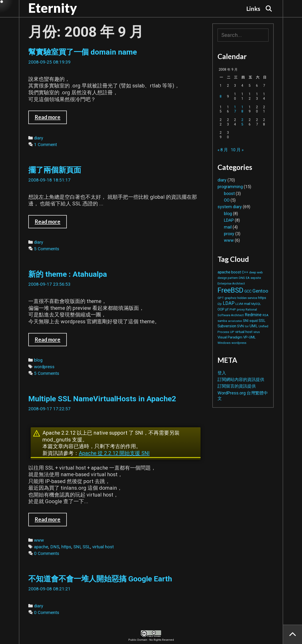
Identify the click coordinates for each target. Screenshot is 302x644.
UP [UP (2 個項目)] (232, 332)
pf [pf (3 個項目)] (227, 309)
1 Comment (45, 145)
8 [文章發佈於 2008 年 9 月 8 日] (221, 97)
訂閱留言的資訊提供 (237, 386)
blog (38, 360)
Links (253, 9)
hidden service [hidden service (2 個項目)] (247, 298)
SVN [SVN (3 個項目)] (240, 326)
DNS (55, 547)
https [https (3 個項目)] (262, 298)
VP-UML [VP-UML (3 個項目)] (249, 337)
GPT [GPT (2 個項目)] (221, 298)
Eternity (53, 8)
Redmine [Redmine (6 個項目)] (253, 315)
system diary (230, 207)
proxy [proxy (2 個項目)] (241, 309)
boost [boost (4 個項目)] (236, 272)
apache (41, 547)
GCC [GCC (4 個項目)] (248, 291)
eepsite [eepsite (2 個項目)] (256, 278)
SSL (86, 547)
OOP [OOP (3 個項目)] (221, 309)
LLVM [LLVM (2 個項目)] (239, 304)
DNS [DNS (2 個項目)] (242, 278)
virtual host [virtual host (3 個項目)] (244, 332)
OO (227, 200)
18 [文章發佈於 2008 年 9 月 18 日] (242, 109)
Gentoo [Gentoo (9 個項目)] (260, 291)
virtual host (103, 547)
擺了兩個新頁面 (55, 170)
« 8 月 (223, 150)
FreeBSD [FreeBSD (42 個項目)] (231, 290)
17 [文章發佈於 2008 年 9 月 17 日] (235, 109)
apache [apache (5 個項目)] (224, 272)
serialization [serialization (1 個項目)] (235, 321)
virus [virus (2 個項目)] (257, 332)
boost (229, 193)
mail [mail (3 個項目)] (247, 304)
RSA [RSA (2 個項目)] (266, 315)
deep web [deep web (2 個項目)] (256, 272)
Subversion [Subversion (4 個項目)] (227, 326)
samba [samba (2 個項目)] (222, 321)
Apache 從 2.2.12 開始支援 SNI (114, 453)
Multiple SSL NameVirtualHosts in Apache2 (102, 399)
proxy (229, 234)
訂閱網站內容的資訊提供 (241, 379)
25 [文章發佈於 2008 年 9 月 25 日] (242, 122)
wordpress (44, 367)
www (39, 540)
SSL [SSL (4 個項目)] (262, 321)
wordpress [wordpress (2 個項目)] (239, 343)
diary (39, 138)
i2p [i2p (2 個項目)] (220, 304)
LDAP (229, 220)
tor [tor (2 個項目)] (247, 326)
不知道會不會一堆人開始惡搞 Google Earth (100, 579)
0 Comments (47, 553)
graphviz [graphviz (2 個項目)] (231, 298)
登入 (222, 373)
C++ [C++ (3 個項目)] (245, 272)
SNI (77, 547)
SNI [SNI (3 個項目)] (246, 321)
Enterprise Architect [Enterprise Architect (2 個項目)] (231, 283)
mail (228, 227)
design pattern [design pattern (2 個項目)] (228, 278)
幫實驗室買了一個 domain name (83, 52)
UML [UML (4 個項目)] (254, 326)
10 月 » (237, 150)
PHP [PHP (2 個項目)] (233, 309)
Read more (51, 119)
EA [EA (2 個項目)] (248, 278)
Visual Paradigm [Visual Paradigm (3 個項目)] (230, 337)
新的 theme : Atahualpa (68, 274)
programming (230, 187)
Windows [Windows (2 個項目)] (224, 343)
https (66, 547)
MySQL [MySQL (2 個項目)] (256, 304)
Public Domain (138, 640)
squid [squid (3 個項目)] (254, 321)
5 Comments (47, 249)
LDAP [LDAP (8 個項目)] (229, 303)
